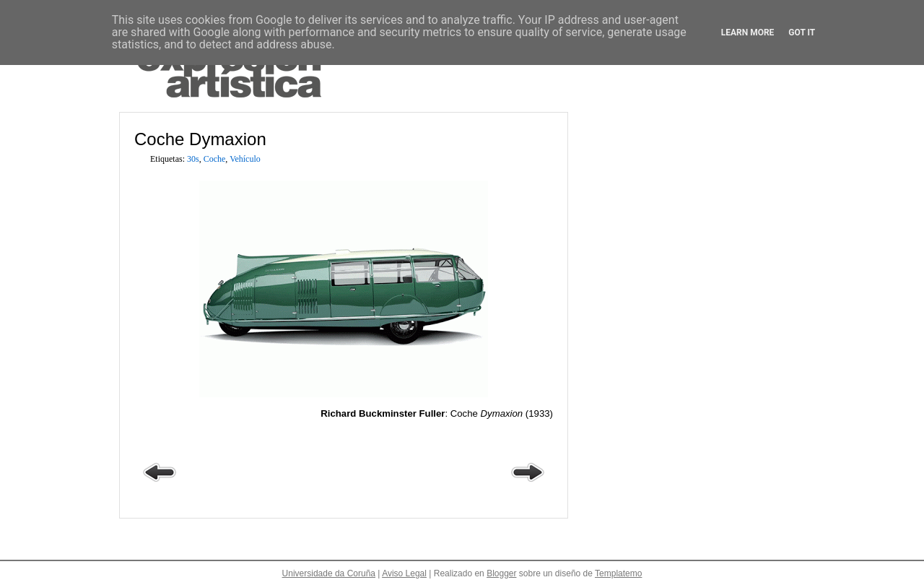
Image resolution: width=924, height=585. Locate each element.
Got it (802, 32)
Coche (215, 159)
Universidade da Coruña (329, 573)
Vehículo (245, 159)
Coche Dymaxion (200, 139)
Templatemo (618, 573)
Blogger (501, 573)
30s (193, 159)
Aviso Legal (404, 573)
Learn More (748, 32)
